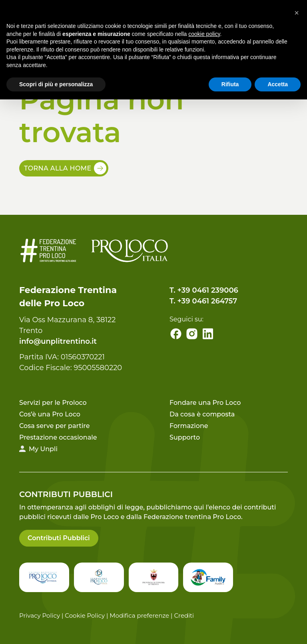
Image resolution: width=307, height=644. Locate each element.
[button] (297, 13)
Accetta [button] (278, 84)
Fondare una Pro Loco (205, 403)
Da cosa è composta (202, 414)
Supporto (185, 437)
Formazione (189, 426)
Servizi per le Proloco (53, 403)
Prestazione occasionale (58, 437)
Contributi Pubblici (59, 538)
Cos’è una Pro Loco (50, 414)
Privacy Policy (40, 615)
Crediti (184, 615)
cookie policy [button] (204, 34)
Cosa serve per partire (55, 426)
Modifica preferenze (139, 615)
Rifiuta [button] (230, 84)
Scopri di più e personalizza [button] (56, 84)
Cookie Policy (85, 615)
